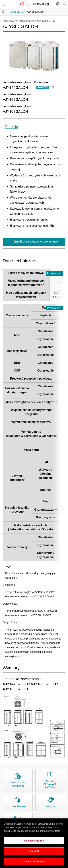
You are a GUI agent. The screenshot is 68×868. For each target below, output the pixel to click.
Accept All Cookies (34, 864)
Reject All (34, 854)
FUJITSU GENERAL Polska (34, 4)
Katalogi (45, 87)
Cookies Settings (34, 843)
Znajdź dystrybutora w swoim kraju (35, 242)
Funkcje (12, 127)
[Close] (62, 827)
